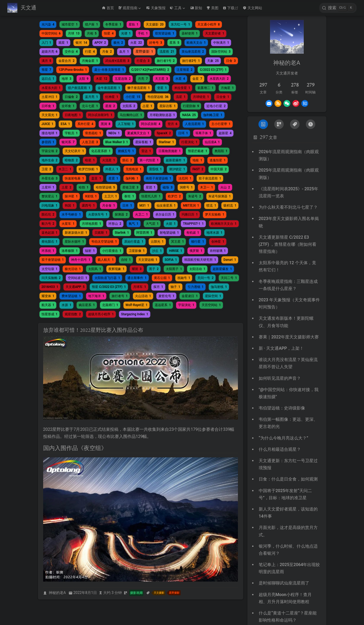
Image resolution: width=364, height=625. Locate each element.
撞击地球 (50, 133)
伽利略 (132, 178)
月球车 (140, 287)
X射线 (91, 196)
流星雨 (167, 52)
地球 (66, 79)
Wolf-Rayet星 (137, 305)
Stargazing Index (135, 314)
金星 (197, 79)
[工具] (178, 8)
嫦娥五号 (126, 151)
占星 (148, 106)
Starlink (122, 233)
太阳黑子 (174, 269)
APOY (100, 43)
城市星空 (70, 24)
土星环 (48, 187)
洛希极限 (70, 251)
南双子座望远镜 (159, 178)
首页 (108, 8)
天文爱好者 (215, 33)
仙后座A (212, 142)
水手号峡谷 (71, 214)
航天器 (48, 305)
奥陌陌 (221, 151)
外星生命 (50, 178)
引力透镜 (196, 287)
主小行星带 (221, 124)
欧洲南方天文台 (224, 224)
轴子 (175, 287)
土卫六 (111, 196)
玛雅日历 (190, 214)
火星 (136, 43)
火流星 (109, 160)
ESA (65, 124)
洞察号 (186, 187)
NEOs (114, 133)
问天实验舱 (51, 278)
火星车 (68, 224)
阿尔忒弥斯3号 (100, 115)
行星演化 (189, 142)
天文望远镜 (148, 260)
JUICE (48, 124)
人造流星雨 (194, 124)
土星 (66, 187)
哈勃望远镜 (105, 187)
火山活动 (143, 296)
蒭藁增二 (205, 88)
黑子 (154, 269)
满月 (46, 61)
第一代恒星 (149, 160)
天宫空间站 (211, 305)
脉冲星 (71, 196)
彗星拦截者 (198, 151)
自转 (126, 260)
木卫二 (65, 169)
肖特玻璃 (218, 251)
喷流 (211, 206)
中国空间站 (51, 33)
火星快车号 (98, 214)
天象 (213, 61)
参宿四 (48, 142)
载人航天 (106, 260)
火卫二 (141, 214)
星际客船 (143, 142)
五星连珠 (123, 79)
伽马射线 (219, 287)
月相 (92, 33)
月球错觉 (201, 97)
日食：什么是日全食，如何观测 (288, 479)
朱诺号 (195, 196)
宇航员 (71, 133)
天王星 (161, 79)
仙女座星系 (166, 206)
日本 (127, 206)
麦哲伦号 (166, 296)
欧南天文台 (196, 43)
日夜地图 (73, 115)
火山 (225, 187)
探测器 (121, 214)
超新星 (225, 133)
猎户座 (91, 24)
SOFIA (171, 260)
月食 (107, 52)
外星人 (112, 169)
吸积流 (230, 206)
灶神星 (112, 97)
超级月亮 (50, 52)
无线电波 (134, 169)
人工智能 (126, 124)
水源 (66, 305)
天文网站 (252, 8)
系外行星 (85, 124)
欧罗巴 (174, 196)
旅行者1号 (166, 61)
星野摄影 (144, 51)
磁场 (168, 187)
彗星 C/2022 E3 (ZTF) (109, 287)
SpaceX (164, 133)
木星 (102, 79)
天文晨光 (50, 115)
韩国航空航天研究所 (200, 260)
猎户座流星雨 (79, 88)
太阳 (84, 79)
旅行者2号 (191, 61)
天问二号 (229, 278)
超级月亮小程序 (101, 314)
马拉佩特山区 (131, 115)
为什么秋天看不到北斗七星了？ (288, 207)
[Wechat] (287, 103)
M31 (144, 206)
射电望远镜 (169, 233)
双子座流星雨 (210, 178)
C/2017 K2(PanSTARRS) (150, 70)
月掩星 (227, 88)
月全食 (109, 206)
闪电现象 (50, 206)
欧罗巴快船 (88, 169)
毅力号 (48, 224)
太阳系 (129, 106)
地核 (197, 160)
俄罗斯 (196, 251)
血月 (124, 52)
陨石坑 (48, 214)
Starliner (166, 142)
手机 (143, 33)
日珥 (183, 133)
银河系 (68, 142)
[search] (338, 8)
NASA (189, 115)
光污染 (48, 24)
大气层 (152, 224)
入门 (46, 43)
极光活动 (73, 269)
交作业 (71, 52)
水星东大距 (51, 88)
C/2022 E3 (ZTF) (213, 70)
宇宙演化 (186, 305)
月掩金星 (90, 61)
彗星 (46, 70)
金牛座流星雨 (109, 88)
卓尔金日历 (165, 214)
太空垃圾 (50, 269)
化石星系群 (101, 151)
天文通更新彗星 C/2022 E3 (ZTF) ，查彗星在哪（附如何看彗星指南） (288, 244)
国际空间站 (221, 52)
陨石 (127, 160)
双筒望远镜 (165, 33)
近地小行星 (216, 106)
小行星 (133, 97)
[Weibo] (296, 103)
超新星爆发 (222, 269)
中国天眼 (219, 169)
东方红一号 (180, 24)
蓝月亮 (91, 97)
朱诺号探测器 (220, 196)
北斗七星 (90, 106)
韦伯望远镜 (158, 97)
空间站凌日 (78, 278)
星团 (151, 187)
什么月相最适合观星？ (280, 449)
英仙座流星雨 (193, 52)
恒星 (109, 33)
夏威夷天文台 (138, 133)
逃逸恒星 (218, 160)
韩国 (70, 206)
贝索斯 (101, 233)
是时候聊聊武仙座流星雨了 (284, 583)
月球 (74, 33)
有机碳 (193, 233)
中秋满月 (221, 43)
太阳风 (95, 269)
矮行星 (198, 242)
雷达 (146, 151)
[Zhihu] (305, 103)
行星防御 (191, 106)
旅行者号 (120, 296)
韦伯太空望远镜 (104, 242)
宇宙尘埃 (50, 151)
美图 (212, 8)
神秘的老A (57, 593)
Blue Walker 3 (117, 142)
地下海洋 (96, 296)
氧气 (134, 224)
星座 (110, 106)
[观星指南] (130, 8)
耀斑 (137, 269)
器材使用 (190, 33)
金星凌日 (190, 296)
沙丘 (157, 251)
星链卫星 (130, 187)
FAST (198, 169)
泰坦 (129, 196)
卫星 (46, 169)
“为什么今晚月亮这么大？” (283, 438)
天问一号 (205, 278)
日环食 (48, 106)
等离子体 (203, 133)
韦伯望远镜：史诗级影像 (282, 408)
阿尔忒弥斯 (151, 124)
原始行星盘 (134, 242)
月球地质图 (91, 224)
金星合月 (66, 61)
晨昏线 (155, 169)
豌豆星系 (87, 305)
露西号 (88, 206)
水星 (180, 79)
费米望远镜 (71, 296)
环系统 (48, 251)
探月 (158, 287)
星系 (174, 43)
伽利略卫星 (213, 115)
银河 (81, 43)
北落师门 (110, 305)
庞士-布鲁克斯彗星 (109, 70)
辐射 (90, 251)
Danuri (230, 260)
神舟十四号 (81, 260)
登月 (173, 124)
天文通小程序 (209, 24)
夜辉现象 (116, 269)
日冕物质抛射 (170, 151)
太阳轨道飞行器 (107, 278)
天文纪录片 (74, 151)
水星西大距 (219, 79)
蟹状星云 (50, 196)
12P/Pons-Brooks (73, 70)
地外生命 (50, 160)
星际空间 (213, 296)
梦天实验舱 (215, 214)
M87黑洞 (191, 206)
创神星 (218, 242)
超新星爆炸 (175, 160)
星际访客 (168, 106)
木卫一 (206, 187)
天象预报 (156, 8)
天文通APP (75, 287)
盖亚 (96, 178)
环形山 (115, 224)
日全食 (223, 97)
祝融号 (184, 278)
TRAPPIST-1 (193, 224)
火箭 (171, 224)
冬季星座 (113, 24)
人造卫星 (90, 142)
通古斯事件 (137, 278)
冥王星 (178, 242)
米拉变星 (182, 88)
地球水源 (214, 233)
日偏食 (71, 97)
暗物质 (71, 160)
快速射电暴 (74, 178)
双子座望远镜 (53, 260)
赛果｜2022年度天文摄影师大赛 (289, 337)
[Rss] (278, 103)
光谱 (126, 33)
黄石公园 (162, 278)
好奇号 (156, 43)
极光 (118, 43)
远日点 (48, 79)
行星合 (143, 61)
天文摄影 (155, 24)
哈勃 (84, 187)
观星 (63, 43)
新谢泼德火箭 (76, 233)
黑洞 (106, 124)
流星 (181, 97)
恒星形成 (50, 314)
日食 (231, 61)
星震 (113, 178)
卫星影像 (137, 251)
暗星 (90, 160)
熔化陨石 (50, 242)
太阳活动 (197, 269)
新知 (196, 8)
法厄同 (185, 178)
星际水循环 (74, 242)
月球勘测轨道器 (162, 115)
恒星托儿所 (151, 196)
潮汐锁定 (177, 169)
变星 (162, 88)
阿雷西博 (144, 233)
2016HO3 (50, 287)
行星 (90, 52)
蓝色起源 (50, 233)
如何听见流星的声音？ (280, 378)
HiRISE (175, 251)
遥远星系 (163, 305)
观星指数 (73, 314)
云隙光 (157, 242)
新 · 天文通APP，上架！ (281, 348)
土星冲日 (50, 97)
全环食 (68, 106)
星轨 (134, 24)
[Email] (269, 103)
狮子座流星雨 (139, 88)
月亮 (143, 79)
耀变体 (48, 296)
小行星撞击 (112, 251)
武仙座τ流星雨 (117, 61)
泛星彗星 (185, 70)
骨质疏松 (93, 133)
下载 (231, 8)
